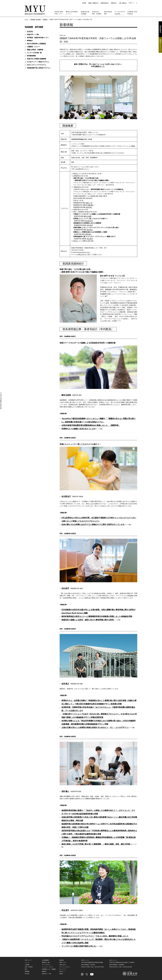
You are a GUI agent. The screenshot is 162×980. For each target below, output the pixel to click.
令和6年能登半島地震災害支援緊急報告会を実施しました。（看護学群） (91, 425)
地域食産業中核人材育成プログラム (39, 68)
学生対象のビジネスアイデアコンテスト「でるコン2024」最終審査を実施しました (95, 936)
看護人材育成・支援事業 (35, 50)
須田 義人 (88, 234)
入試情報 (85, 13)
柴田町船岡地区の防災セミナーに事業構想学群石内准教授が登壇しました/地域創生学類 (97, 616)
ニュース (72, 13)
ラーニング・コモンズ (48, 967)
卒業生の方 (114, 3)
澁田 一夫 (89, 203)
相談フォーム (160, 45)
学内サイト (132, 3)
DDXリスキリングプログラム (37, 65)
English (84, 3)
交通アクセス (63, 962)
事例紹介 (30, 41)
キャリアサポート (46, 965)
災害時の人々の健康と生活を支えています (79, 429)
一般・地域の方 (123, 3)
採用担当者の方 (105, 3)
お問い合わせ (63, 965)
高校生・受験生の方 (93, 3)
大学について (59, 13)
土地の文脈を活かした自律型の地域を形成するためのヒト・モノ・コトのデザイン (95, 727)
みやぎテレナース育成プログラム (38, 62)
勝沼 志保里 (88, 216)
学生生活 (132, 13)
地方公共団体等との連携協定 (37, 44)
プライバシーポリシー (65, 967)
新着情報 (45, 19)
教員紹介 (44, 971)
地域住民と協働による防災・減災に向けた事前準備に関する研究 (88, 620)
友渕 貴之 (89, 207)
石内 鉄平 (90, 225)
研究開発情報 (31, 56)
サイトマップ (63, 969)
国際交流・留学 (46, 962)
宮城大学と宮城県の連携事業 (37, 59)
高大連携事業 (45, 960)
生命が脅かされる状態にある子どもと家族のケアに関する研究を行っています (93, 524)
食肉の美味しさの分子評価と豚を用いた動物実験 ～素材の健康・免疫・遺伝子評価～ (97, 844)
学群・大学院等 (97, 13)
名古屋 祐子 (89, 221)
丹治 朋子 (90, 239)
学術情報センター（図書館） (49, 969)
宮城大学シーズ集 (33, 35)
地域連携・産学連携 (36, 19)
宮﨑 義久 (90, 205)
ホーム (26, 19)
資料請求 (160, 29)
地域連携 (120, 13)
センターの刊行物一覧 (34, 53)
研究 (108, 13)
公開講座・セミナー (34, 47)
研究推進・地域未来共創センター (38, 38)
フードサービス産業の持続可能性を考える (79, 946)
